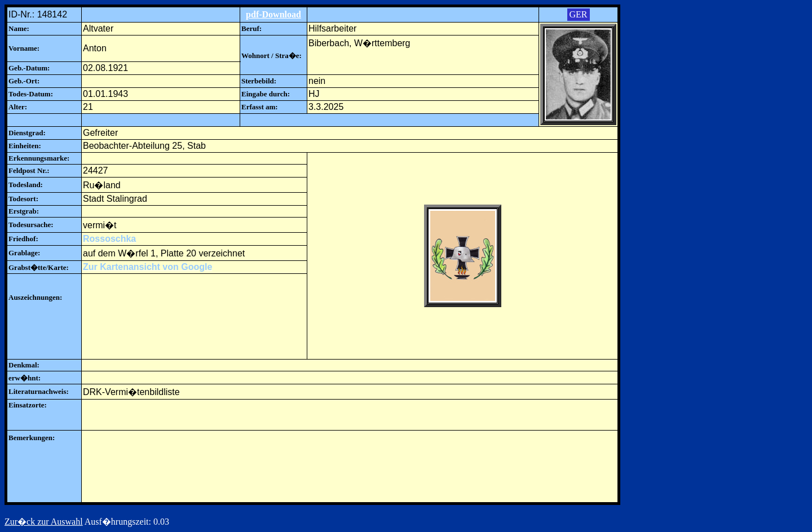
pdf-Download (273, 14)
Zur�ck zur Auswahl (44, 522)
